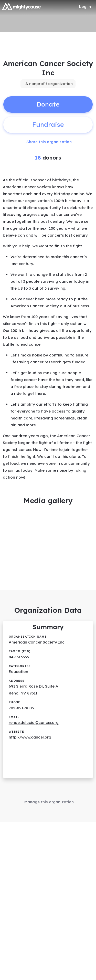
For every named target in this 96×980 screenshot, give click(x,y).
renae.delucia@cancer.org (34, 723)
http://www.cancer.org (30, 737)
